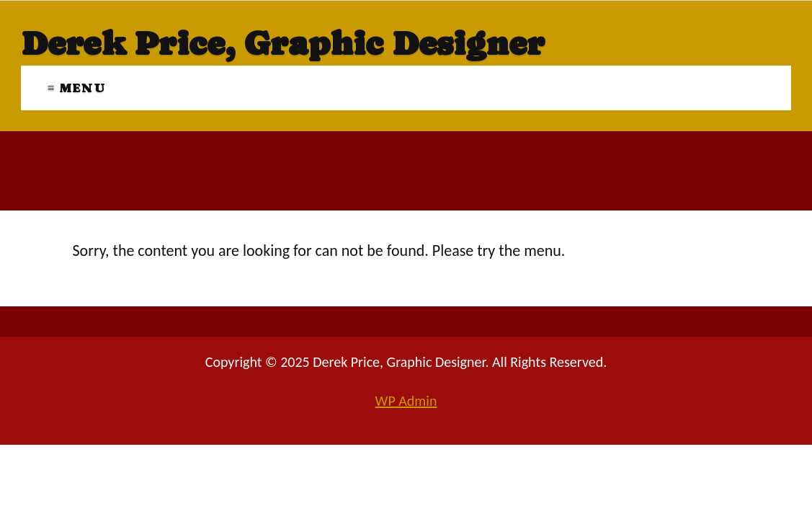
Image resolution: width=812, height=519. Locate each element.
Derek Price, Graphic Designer (283, 43)
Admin (406, 401)
